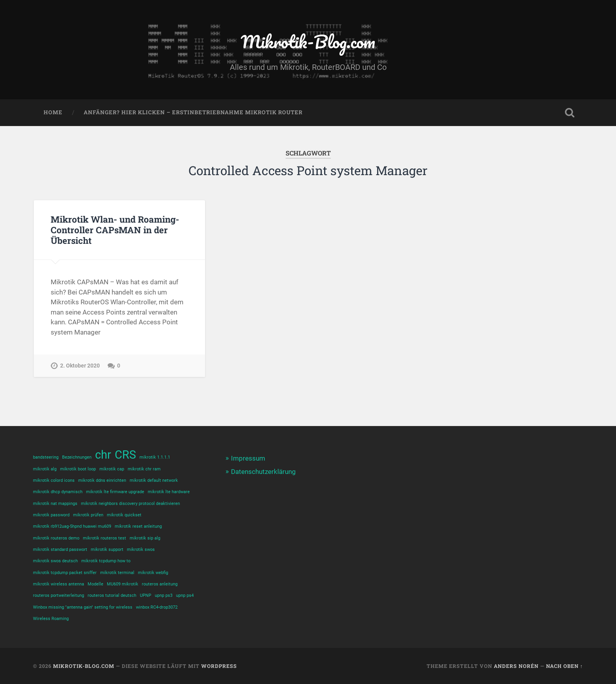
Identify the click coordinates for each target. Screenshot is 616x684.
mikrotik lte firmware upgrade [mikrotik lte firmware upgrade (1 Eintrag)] (115, 492)
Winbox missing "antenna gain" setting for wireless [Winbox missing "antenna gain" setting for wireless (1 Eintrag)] (83, 607)
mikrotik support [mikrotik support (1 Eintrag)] (107, 550)
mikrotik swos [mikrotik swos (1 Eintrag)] (141, 550)
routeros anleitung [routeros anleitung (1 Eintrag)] (160, 584)
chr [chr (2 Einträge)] (103, 455)
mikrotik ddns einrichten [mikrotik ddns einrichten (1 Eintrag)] (102, 480)
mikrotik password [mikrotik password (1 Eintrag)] (51, 515)
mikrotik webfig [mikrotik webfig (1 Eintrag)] (153, 573)
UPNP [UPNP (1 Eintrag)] (146, 595)
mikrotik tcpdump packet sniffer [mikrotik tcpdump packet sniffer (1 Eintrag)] (65, 573)
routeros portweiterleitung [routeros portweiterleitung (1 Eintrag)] (59, 595)
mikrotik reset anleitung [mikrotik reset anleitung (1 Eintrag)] (138, 526)
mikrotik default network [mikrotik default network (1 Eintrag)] (154, 480)
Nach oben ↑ (565, 666)
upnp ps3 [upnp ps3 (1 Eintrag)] (164, 595)
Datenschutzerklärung (263, 472)
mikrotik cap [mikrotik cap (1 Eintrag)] (112, 469)
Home (53, 112)
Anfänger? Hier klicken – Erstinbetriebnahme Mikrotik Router (193, 112)
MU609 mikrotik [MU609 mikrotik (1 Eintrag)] (123, 584)
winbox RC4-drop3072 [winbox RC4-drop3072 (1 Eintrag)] (157, 607)
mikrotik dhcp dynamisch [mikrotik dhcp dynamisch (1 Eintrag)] (58, 492)
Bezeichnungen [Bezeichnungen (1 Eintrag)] (77, 457)
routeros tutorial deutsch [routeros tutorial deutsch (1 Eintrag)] (112, 595)
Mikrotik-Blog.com (308, 41)
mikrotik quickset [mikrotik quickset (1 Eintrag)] (124, 515)
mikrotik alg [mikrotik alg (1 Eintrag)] (45, 469)
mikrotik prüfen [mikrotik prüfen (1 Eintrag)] (88, 515)
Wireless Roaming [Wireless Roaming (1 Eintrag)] (51, 619)
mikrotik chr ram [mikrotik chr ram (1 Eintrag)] (144, 469)
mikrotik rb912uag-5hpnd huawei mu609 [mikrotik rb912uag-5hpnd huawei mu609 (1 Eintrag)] (72, 526)
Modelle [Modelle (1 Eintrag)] (95, 584)
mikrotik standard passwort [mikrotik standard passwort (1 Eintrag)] (60, 550)
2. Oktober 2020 (80, 366)
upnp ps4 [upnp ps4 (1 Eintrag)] (185, 595)
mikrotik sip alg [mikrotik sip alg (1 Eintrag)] (145, 538)
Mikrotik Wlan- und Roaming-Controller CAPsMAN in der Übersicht (115, 230)
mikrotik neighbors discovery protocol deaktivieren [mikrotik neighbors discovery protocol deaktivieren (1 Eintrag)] (130, 504)
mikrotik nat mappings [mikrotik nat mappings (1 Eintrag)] (55, 504)
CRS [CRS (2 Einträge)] (125, 455)
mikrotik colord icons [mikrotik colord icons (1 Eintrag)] (54, 480)
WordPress (219, 666)
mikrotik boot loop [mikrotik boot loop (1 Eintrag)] (78, 469)
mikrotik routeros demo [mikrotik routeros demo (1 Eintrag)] (56, 538)
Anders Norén (516, 666)
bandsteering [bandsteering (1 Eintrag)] (46, 457)
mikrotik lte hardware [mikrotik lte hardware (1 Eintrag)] (169, 492)
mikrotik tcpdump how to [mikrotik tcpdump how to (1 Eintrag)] (106, 561)
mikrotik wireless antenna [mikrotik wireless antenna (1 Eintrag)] (59, 584)
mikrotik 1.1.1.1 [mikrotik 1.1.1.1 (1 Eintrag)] (155, 457)
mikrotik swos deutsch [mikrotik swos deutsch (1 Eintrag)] (55, 561)
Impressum (248, 458)
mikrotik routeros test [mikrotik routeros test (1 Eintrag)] (104, 538)
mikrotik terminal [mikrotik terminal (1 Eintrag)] (117, 573)
